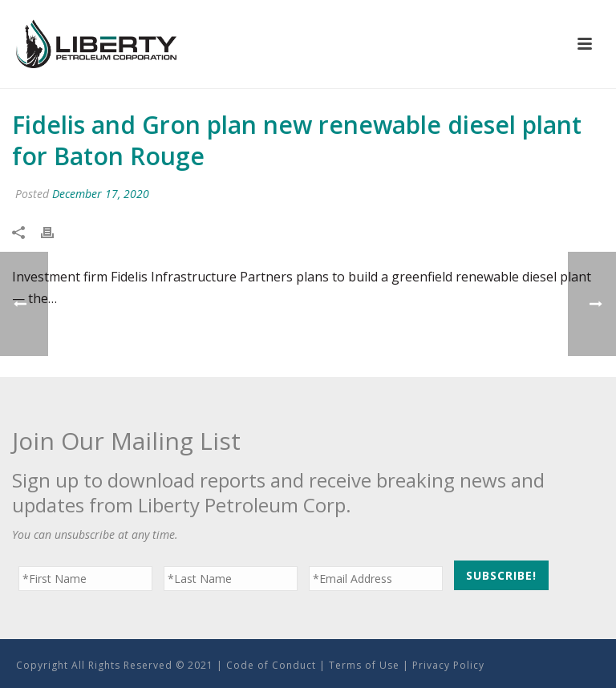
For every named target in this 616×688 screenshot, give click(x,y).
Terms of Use (364, 665)
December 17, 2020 (101, 194)
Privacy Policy (448, 665)
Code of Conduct (271, 665)
